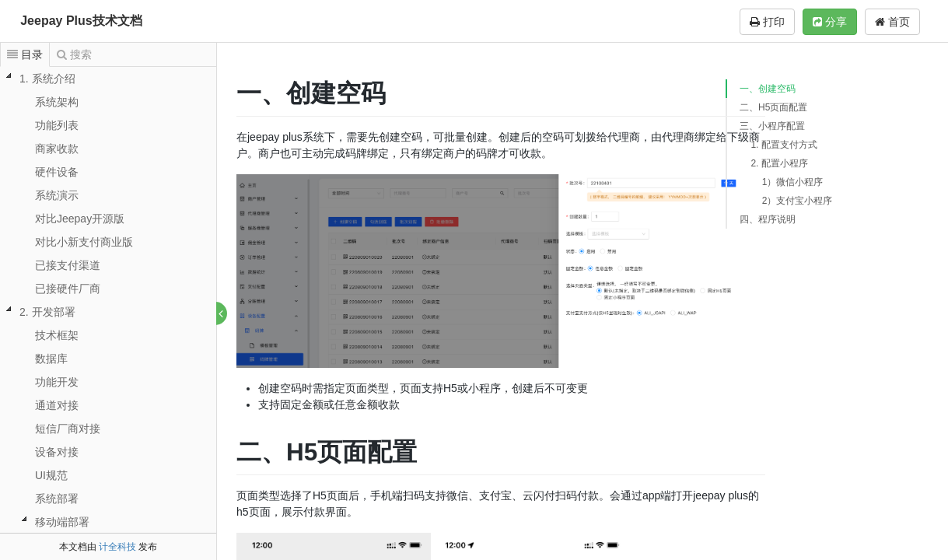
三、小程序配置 (772, 126)
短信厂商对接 (68, 429)
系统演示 (57, 195)
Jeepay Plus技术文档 (81, 21)
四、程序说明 (768, 219)
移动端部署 (62, 522)
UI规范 (51, 475)
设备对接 (57, 452)
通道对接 (57, 405)
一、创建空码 (768, 89)
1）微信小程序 (793, 182)
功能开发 (57, 382)
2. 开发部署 (47, 312)
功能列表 (57, 125)
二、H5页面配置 (773, 107)
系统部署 (57, 499)
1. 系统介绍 (47, 79)
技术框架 (57, 335)
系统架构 (57, 102)
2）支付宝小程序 (798, 201)
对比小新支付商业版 (84, 242)
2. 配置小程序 (779, 163)
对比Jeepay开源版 (80, 219)
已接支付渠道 (68, 265)
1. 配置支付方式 (784, 145)
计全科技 (117, 547)
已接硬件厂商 (68, 289)
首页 (892, 22)
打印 (767, 22)
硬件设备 (57, 172)
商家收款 (57, 149)
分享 (830, 22)
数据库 (51, 359)
